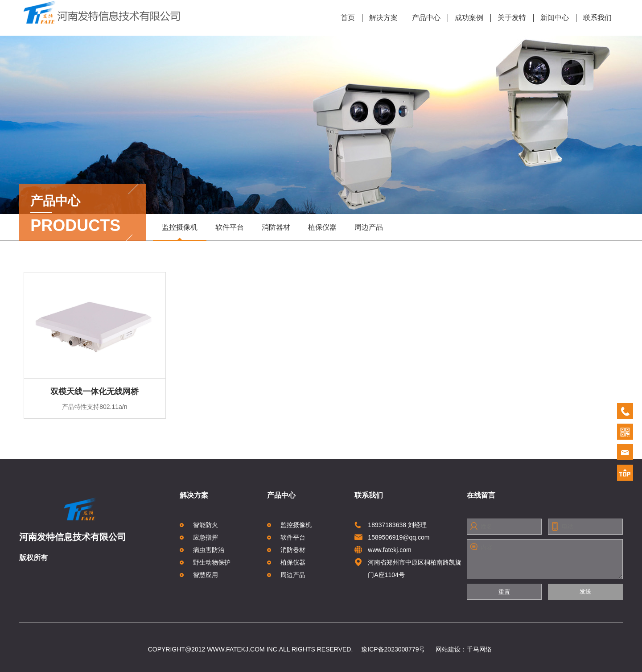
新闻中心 (551, 18)
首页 (348, 18)
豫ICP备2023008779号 (393, 649)
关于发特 (508, 18)
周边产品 (369, 227)
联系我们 (594, 18)
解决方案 (380, 18)
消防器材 (276, 227)
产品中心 (423, 18)
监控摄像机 (180, 232)
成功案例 (466, 18)
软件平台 (230, 227)
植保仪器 (322, 227)
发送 (585, 592)
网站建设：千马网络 (464, 649)
